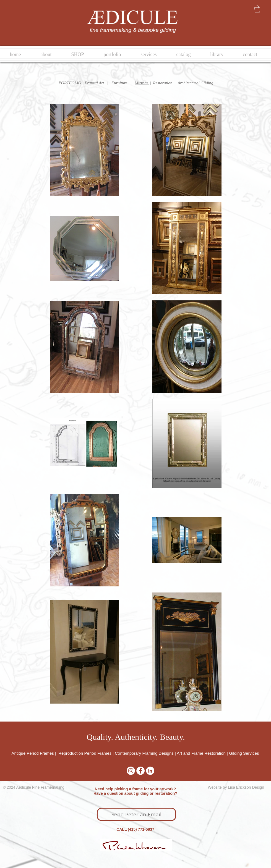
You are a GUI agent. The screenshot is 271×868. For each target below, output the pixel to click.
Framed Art (94, 83)
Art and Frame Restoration (201, 753)
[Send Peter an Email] (136, 814)
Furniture (119, 83)
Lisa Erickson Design (246, 787)
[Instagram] (131, 771)
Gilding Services (244, 753)
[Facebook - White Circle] (140, 771)
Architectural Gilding (195, 83)
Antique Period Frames (33, 753)
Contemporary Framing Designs (144, 753)
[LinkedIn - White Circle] (150, 771)
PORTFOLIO (70, 83)
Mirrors (141, 83)
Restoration (163, 83)
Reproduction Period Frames (85, 753)
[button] (257, 9)
